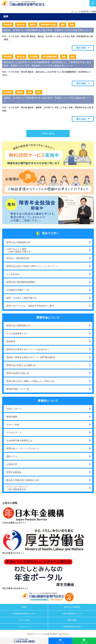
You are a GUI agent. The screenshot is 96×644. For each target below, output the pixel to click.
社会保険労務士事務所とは (19, 440)
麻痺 (94, 12)
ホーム (74, 12)
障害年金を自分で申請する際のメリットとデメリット (32, 266)
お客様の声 (12, 464)
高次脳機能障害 (50, 57)
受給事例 (11, 341)
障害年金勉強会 (14, 472)
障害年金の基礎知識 (72, 607)
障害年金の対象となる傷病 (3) (21, 365)
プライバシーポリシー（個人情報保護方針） (17, 488)
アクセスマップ (14, 433)
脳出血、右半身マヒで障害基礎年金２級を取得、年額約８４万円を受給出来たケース (48, 30)
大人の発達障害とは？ (17, 333)
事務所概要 (12, 417)
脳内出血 (21, 25)
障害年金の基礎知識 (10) (18, 242)
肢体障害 (85, 12)
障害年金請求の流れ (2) (18, 373)
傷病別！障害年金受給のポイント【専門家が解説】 (31, 357)
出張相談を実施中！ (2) (18, 290)
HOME (24, 607)
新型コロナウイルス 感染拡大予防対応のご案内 (30, 306)
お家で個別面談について (72, 614)
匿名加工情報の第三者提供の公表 (23, 480)
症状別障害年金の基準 (72, 627)
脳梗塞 (20, 92)
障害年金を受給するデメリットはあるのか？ (28, 349)
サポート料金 (13, 425)
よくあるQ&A (13, 274)
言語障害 (34, 57)
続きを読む (81, 48)
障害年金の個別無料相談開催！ (22, 282)
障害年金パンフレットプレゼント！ (24, 448)
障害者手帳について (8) (18, 389)
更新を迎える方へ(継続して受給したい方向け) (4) (30, 381)
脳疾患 (33, 25)
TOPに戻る (48, 134)
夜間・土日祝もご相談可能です (22, 298)
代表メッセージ (14, 409)
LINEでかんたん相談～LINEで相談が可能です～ (20, 250)
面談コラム (12, 456)
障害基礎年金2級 (48, 25)
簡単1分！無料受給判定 (18, 258)
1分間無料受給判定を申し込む (24, 614)
